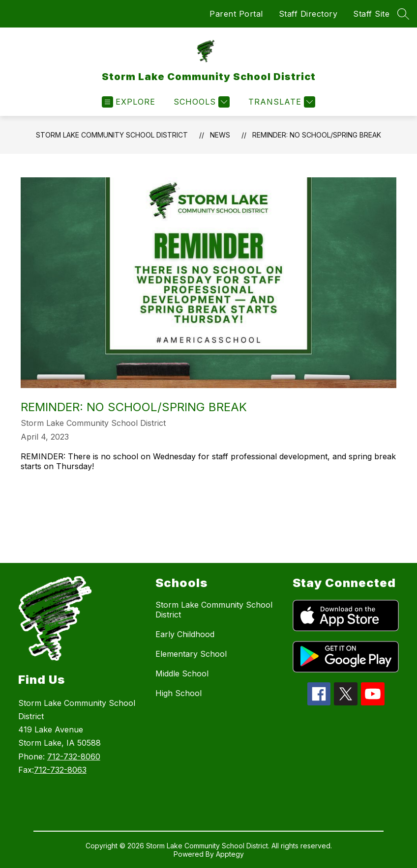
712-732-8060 (74, 756)
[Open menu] (129, 102)
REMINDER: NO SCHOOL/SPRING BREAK (317, 135)
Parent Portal (236, 14)
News (220, 135)
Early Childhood (185, 634)
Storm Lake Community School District (112, 135)
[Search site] (403, 14)
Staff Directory (308, 14)
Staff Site (371, 14)
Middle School (182, 673)
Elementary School (191, 654)
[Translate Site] (281, 102)
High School (179, 693)
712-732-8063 (60, 770)
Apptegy (230, 854)
